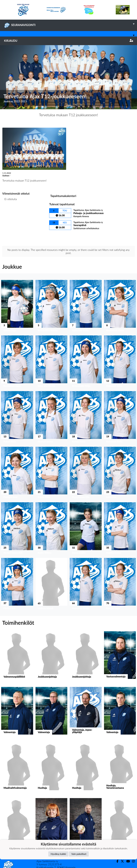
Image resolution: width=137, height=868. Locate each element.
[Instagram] (132, 861)
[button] (10, 77)
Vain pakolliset (79, 854)
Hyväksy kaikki (58, 854)
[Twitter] (121, 861)
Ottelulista (10, 210)
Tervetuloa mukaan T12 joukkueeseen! (68, 115)
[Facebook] (116, 861)
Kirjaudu (68, 41)
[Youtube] (127, 861)
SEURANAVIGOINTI (71, 24)
